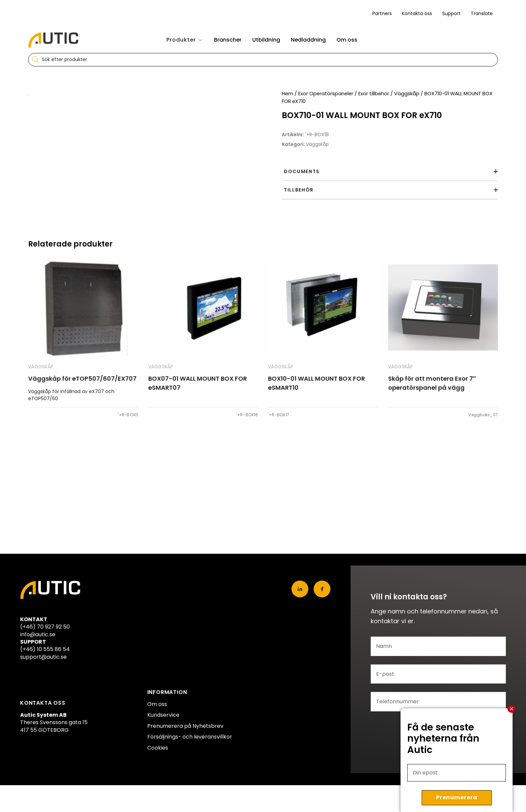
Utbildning (266, 40)
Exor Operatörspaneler (326, 94)
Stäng (512, 709)
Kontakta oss (417, 13)
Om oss (347, 40)
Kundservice (163, 715)
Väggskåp (407, 94)
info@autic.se (38, 634)
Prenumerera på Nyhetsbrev (185, 726)
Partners (382, 13)
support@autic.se (43, 657)
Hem (287, 94)
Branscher (228, 40)
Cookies (158, 748)
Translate (482, 13)
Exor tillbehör (374, 94)
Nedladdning (308, 40)
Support (451, 13)
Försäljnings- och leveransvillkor (190, 737)
